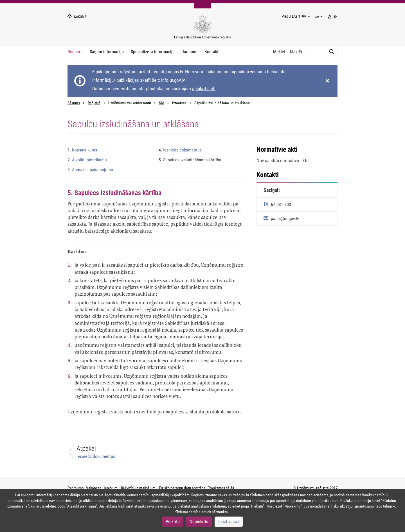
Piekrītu (173, 521)
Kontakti (212, 52)
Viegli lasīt (291, 16)
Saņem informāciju (107, 52)
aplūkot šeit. (204, 89)
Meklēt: (280, 52)
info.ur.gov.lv (173, 80)
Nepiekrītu (199, 521)
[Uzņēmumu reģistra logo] (202, 30)
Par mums (76, 488)
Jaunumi (190, 52)
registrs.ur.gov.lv (168, 72)
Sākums (74, 103)
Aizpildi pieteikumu (87, 160)
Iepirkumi (111, 488)
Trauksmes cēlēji (221, 488)
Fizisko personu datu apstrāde (182, 488)
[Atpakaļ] (108, 453)
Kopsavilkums (82, 150)
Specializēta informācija (153, 52)
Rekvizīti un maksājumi (139, 488)
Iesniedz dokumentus (180, 150)
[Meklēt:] (332, 52)
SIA (162, 103)
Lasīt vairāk (229, 521)
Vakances (94, 488)
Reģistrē (75, 52)
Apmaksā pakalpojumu (90, 170)
